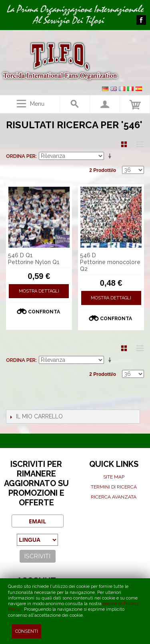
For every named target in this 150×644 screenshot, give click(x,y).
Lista (138, 144)
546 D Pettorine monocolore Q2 (110, 262)
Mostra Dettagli (39, 291)
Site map (114, 477)
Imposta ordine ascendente (111, 156)
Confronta (44, 312)
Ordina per (21, 156)
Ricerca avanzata (114, 497)
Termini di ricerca (114, 487)
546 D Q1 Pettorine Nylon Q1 (34, 259)
